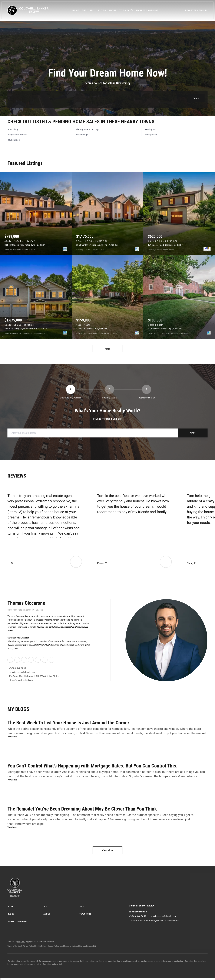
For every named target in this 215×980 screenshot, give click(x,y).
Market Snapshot (148, 10)
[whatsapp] (51, 660)
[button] (28, 10)
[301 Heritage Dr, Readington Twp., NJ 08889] (36, 213)
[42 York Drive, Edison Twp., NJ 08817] (179, 297)
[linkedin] (17, 660)
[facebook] (10, 660)
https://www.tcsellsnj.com (21, 680)
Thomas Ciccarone (26, 603)
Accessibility (92, 946)
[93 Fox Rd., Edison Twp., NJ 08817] (107, 297)
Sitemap (82, 946)
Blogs (102, 10)
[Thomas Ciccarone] (166, 640)
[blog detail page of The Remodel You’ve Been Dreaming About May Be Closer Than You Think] (107, 816)
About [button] (113, 10)
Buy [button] (84, 10)
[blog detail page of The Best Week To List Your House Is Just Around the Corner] (107, 727)
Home (76, 10)
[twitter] (24, 660)
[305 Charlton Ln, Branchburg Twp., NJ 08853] (107, 213)
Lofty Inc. (21, 942)
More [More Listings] (107, 349)
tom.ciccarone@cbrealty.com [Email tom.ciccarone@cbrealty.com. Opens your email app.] (23, 672)
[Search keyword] (99, 98)
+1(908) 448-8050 (17, 668)
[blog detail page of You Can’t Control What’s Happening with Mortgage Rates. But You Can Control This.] (107, 770)
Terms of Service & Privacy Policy (21, 946)
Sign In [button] (203, 10)
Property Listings (71, 946)
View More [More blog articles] (107, 850)
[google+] (44, 660)
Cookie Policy (41, 946)
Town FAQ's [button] (126, 10)
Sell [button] (92, 10)
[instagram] (31, 660)
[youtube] (38, 660)
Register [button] (191, 10)
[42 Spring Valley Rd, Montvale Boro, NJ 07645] (36, 297)
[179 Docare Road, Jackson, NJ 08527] (179, 213)
